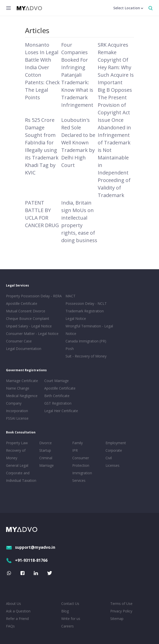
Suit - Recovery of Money (86, 356)
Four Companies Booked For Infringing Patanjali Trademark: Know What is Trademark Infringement (77, 75)
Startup (45, 450)
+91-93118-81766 (27, 560)
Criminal (46, 458)
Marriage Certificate (22, 381)
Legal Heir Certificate (61, 411)
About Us (13, 604)
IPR (75, 450)
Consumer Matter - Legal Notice (32, 334)
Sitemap (117, 619)
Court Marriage (56, 381)
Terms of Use (121, 604)
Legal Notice (76, 318)
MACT (70, 296)
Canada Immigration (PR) (86, 341)
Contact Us (70, 604)
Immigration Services (82, 477)
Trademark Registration (85, 311)
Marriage (46, 465)
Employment (116, 443)
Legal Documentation (24, 349)
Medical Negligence (22, 396)
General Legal (17, 465)
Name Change (18, 388)
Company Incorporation (17, 407)
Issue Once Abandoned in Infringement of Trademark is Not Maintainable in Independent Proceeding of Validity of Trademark (114, 158)
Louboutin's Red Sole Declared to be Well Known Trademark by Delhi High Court (78, 143)
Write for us (71, 619)
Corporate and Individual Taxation (21, 477)
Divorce (45, 443)
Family (77, 443)
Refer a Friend (17, 619)
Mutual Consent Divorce (26, 311)
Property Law (17, 443)
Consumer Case (19, 341)
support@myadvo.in (31, 547)
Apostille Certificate (22, 303)
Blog (65, 611)
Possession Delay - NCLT (86, 303)
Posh (70, 349)
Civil (109, 458)
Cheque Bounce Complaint (28, 318)
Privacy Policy (121, 611)
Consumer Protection (81, 462)
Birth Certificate (57, 396)
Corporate (114, 450)
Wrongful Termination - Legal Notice (89, 330)
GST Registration (58, 403)
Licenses (112, 465)
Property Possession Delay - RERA (34, 296)
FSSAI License (17, 418)
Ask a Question (18, 611)
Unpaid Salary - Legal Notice (29, 326)
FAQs (10, 626)
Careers (67, 626)
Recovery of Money (16, 454)
